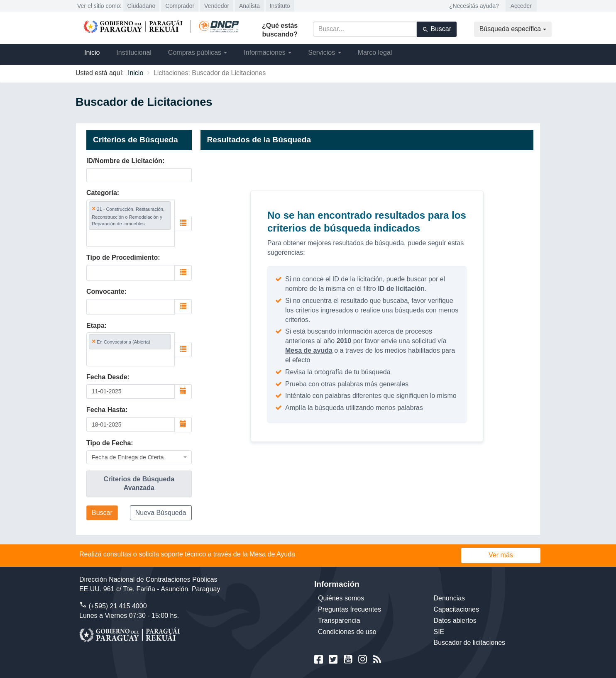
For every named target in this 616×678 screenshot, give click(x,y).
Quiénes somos (341, 598)
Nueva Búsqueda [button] (161, 513)
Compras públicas (198, 52)
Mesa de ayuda (309, 350)
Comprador (180, 6)
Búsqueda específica (513, 29)
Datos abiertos (455, 621)
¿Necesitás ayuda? (474, 6)
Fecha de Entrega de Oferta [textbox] (128, 457)
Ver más (501, 555)
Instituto (280, 6)
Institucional (134, 52)
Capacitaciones (456, 609)
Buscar (437, 29)
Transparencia (339, 621)
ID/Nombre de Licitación (124, 161)
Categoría (102, 193)
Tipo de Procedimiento (122, 257)
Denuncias (450, 598)
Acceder (521, 6)
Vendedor (217, 6)
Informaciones (268, 52)
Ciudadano (142, 6)
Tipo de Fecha (109, 443)
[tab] (139, 484)
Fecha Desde (107, 377)
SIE (439, 632)
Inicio (92, 52)
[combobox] (131, 223)
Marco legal (375, 52)
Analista (249, 6)
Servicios (324, 52)
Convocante (105, 291)
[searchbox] (128, 238)
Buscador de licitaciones (470, 643)
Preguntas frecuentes (350, 609)
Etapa (95, 326)
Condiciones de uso (347, 632)
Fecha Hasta (106, 410)
